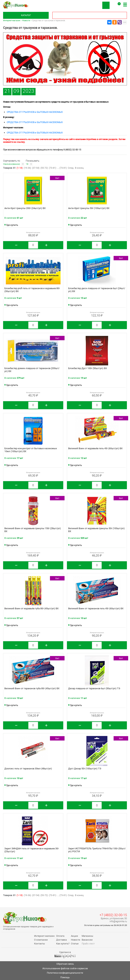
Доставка (61, 940)
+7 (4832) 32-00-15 (113, 915)
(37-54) (36, 168)
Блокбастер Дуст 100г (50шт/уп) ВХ (88, 368)
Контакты (39, 944)
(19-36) (27, 168)
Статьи (75, 944)
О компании (41, 940)
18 (27, 164)
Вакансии (87, 940)
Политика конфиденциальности (65, 973)
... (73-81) (62, 168)
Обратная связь (65, 964)
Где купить (11, 225)
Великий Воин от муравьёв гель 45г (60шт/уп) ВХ (95, 448)
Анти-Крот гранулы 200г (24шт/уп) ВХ (25, 208)
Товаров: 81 (10, 168)
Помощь (65, 977)
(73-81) (53, 168)
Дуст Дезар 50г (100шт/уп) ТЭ (85, 769)
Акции (74, 936)
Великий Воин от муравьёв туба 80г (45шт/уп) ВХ (31, 608)
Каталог (26, 15)
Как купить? (63, 944)
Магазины (87, 936)
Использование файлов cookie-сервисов (65, 968)
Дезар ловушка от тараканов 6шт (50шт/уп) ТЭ (94, 688)
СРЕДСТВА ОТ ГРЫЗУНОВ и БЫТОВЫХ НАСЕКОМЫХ (35, 112)
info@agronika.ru (118, 921)
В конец (79, 168)
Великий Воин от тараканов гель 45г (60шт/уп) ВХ (96, 608)
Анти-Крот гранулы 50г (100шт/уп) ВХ (89, 208)
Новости (26, 21)
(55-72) (44, 168)
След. (71, 168)
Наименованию (12, 164)
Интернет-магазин (12, 21)
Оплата (60, 936)
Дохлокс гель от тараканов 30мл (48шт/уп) (28, 769)
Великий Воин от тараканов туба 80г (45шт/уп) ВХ (32, 688)
